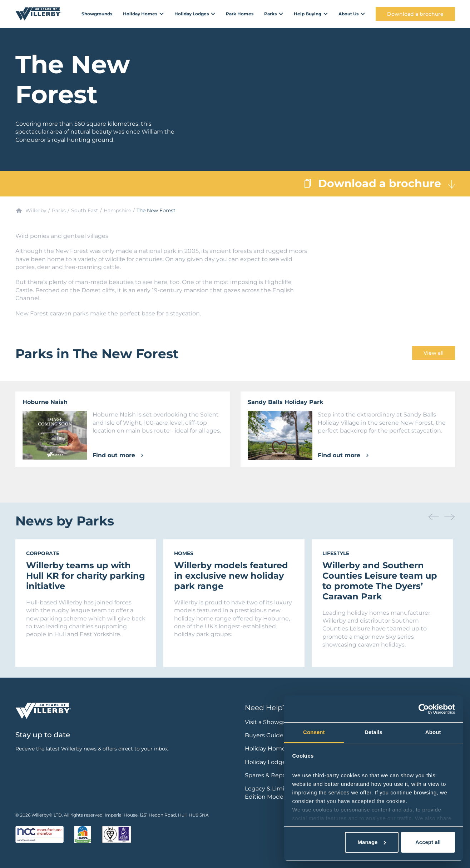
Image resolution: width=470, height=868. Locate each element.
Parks (59, 210)
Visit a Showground (273, 722)
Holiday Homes (267, 749)
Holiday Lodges (267, 762)
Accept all (428, 842)
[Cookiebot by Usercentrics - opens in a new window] (424, 709)
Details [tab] (373, 732)
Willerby (36, 210)
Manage (372, 842)
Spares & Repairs (269, 775)
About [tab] (433, 732)
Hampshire (117, 210)
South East (85, 210)
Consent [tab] (314, 732)
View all (434, 353)
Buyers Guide (264, 735)
